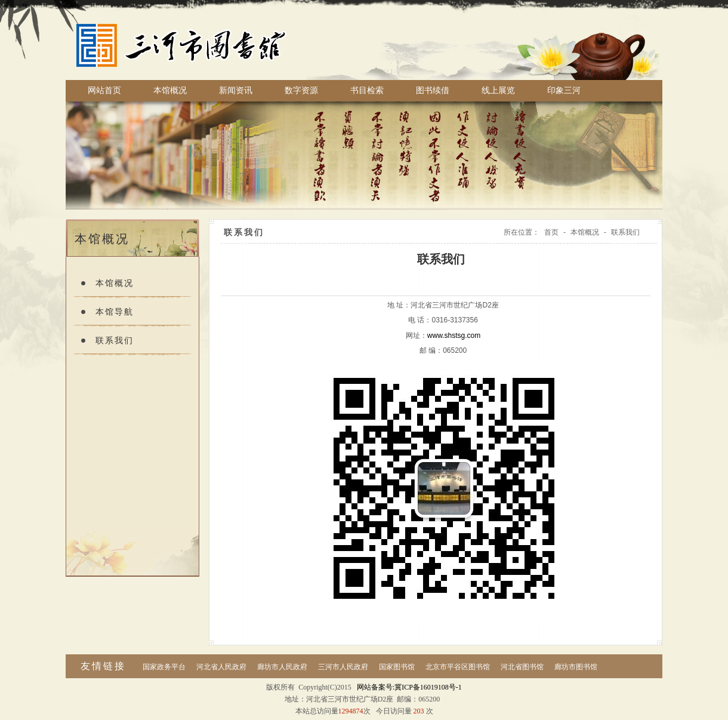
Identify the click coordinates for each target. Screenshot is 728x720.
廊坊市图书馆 (576, 667)
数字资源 (301, 90)
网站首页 (104, 90)
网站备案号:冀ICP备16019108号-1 (409, 687)
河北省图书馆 (522, 667)
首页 (551, 232)
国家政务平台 (164, 667)
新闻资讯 (236, 90)
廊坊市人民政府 (282, 667)
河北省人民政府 (221, 667)
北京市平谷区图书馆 (458, 667)
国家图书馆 (397, 667)
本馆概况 (170, 90)
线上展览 (498, 90)
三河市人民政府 (343, 667)
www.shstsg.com (454, 336)
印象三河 (564, 90)
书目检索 (367, 90)
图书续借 (433, 90)
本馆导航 (115, 312)
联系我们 (115, 341)
